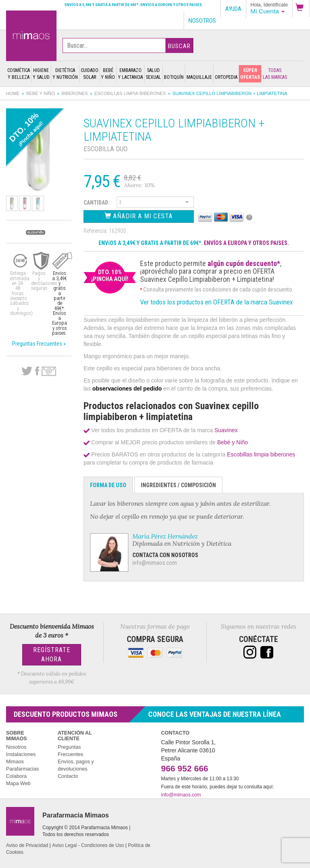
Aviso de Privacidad (27, 845)
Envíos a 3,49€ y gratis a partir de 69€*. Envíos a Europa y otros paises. (134, 5)
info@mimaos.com (155, 563)
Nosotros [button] (202, 21)
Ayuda (233, 9)
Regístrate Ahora (52, 655)
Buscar (179, 46)
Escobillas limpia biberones (130, 93)
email (49, 371)
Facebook (37, 371)
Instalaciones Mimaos (21, 758)
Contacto (68, 776)
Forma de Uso (108, 485)
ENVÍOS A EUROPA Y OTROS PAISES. (246, 243)
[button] (301, 8)
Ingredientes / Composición (178, 485)
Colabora (16, 776)
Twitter (27, 371)
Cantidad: (97, 203)
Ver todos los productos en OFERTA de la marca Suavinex (216, 302)
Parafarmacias (22, 769)
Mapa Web (18, 784)
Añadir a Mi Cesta (139, 216)
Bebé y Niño (41, 93)
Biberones (74, 93)
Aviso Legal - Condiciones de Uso (88, 845)
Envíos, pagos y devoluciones (76, 765)
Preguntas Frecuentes (70, 751)
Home (13, 93)
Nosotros (16, 747)
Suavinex (226, 430)
